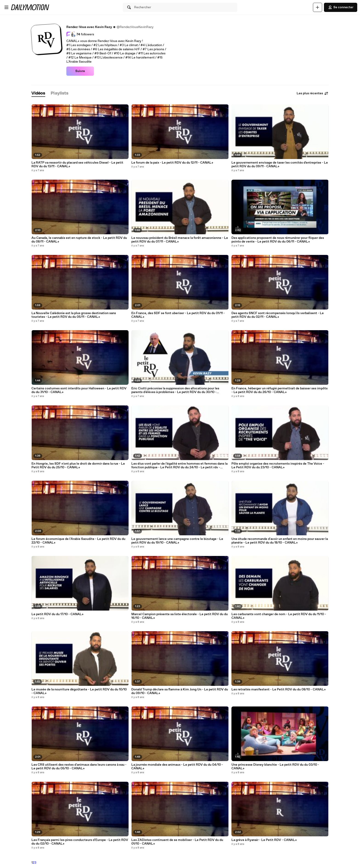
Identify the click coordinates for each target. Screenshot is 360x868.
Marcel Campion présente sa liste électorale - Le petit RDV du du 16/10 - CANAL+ (180, 616)
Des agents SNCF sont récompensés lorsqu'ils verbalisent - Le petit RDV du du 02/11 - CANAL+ (278, 315)
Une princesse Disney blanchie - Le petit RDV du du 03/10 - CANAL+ (275, 767)
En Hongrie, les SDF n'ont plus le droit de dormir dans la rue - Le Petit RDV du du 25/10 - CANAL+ (78, 466)
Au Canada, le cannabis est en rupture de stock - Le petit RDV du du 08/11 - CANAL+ (79, 240)
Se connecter (341, 7)
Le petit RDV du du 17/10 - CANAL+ (58, 614)
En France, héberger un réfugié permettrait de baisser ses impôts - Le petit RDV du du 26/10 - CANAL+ (280, 390)
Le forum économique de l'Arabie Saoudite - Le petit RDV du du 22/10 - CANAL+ (78, 541)
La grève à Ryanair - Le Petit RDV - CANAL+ (264, 840)
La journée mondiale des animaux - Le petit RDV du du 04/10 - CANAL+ (177, 767)
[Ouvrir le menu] (6, 7)
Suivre (80, 71)
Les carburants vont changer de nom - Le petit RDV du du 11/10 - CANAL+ (279, 616)
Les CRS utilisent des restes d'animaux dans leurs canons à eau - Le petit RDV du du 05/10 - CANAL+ (79, 767)
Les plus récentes (313, 93)
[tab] (38, 93)
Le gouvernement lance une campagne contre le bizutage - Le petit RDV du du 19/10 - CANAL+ (177, 541)
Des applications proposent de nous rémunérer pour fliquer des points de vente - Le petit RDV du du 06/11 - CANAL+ (278, 240)
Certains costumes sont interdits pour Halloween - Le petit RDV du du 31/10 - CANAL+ (79, 390)
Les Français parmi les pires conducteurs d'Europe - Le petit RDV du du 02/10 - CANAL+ (80, 842)
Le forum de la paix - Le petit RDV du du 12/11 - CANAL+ (172, 163)
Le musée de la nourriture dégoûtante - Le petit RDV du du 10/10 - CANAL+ (79, 691)
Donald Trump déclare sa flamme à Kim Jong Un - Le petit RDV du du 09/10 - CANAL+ (180, 691)
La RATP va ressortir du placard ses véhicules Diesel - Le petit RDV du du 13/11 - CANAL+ (77, 165)
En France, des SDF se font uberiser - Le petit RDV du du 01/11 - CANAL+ (178, 315)
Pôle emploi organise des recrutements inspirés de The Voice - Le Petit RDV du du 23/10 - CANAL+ (278, 466)
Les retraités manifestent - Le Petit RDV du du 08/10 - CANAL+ (279, 689)
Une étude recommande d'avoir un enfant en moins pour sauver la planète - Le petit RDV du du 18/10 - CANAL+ (280, 541)
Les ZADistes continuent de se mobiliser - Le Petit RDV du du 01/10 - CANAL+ (177, 842)
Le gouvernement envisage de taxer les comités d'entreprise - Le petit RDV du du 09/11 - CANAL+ (280, 165)
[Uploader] (318, 7)
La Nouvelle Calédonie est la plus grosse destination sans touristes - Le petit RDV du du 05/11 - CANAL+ (74, 315)
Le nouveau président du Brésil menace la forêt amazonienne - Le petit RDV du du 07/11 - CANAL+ (180, 240)
